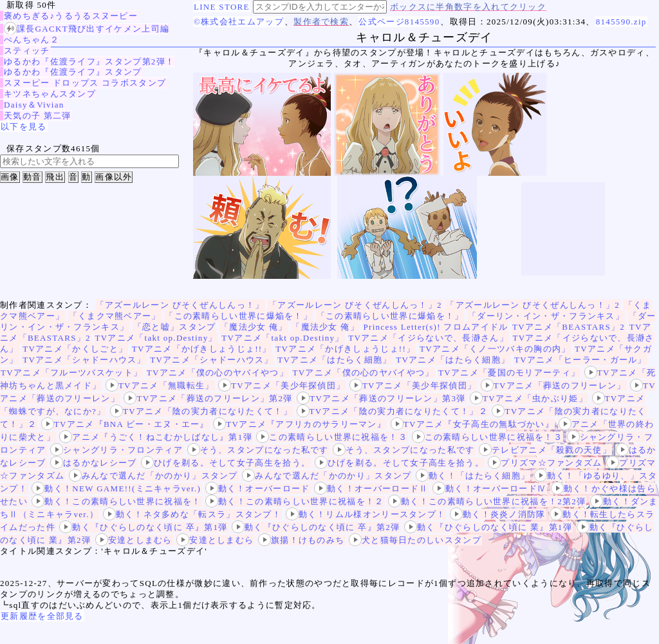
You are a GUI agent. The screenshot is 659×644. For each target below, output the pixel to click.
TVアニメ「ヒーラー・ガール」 (580, 360)
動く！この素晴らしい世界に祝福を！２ (294, 501)
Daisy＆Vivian (34, 105)
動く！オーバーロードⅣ (489, 488)
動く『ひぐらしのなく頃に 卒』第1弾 (143, 527)
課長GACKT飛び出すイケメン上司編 (87, 29)
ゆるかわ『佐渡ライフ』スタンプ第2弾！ (89, 62)
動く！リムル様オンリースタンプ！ (366, 514)
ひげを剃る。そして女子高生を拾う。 (226, 463)
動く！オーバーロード (258, 488)
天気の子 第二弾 (38, 116)
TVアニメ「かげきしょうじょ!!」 (202, 349)
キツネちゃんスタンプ (50, 94)
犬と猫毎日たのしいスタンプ (415, 540)
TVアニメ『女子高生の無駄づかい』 (472, 424)
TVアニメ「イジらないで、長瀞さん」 (428, 338)
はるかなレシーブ (93, 463)
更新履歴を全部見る (42, 616)
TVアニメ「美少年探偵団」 (282, 385)
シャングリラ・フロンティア (116, 450)
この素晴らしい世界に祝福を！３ (332, 437)
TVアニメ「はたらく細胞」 (334, 360)
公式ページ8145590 (399, 22)
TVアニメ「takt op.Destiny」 (156, 338)
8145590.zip (621, 22)
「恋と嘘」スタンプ (175, 327)
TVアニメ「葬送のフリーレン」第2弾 (208, 398)
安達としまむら (134, 540)
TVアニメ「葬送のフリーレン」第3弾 (381, 398)
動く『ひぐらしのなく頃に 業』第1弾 (488, 527)
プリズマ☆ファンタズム (545, 463)
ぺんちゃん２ (32, 40)
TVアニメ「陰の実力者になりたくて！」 (201, 411)
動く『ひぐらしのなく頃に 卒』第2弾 (316, 527)
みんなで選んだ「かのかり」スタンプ (153, 476)
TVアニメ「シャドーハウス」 (84, 360)
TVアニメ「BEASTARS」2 (569, 327)
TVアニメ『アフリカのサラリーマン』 (300, 424)
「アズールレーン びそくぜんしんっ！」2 (355, 305)
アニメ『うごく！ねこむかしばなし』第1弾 (156, 437)
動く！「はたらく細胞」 (473, 476)
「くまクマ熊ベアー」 (115, 316)
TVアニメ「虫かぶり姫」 (529, 398)
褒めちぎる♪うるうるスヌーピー (71, 16)
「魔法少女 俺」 (254, 327)
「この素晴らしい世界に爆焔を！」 (238, 316)
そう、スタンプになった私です (258, 450)
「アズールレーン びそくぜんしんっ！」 (180, 305)
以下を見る (24, 127)
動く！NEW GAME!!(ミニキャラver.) (116, 488)
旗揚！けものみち (301, 540)
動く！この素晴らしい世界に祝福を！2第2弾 (487, 501)
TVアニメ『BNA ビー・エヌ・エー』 (125, 424)
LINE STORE (222, 7)
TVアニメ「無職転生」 (160, 385)
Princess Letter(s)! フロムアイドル (435, 327)
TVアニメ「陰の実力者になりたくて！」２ (392, 411)
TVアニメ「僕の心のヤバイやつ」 (218, 373)
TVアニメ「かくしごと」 (75, 349)
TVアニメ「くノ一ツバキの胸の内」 (495, 349)
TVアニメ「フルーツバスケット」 (71, 373)
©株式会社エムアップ (239, 22)
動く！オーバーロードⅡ (371, 488)
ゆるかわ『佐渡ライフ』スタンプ (73, 72)
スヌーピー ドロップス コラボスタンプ (85, 83)
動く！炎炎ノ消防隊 (498, 514)
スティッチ (27, 51)
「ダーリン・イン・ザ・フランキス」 (546, 316)
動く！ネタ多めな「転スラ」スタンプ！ (192, 514)
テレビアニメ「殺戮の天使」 (545, 450)
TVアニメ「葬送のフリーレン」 (553, 385)
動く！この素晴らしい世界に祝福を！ (116, 501)
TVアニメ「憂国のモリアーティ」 (509, 373)
